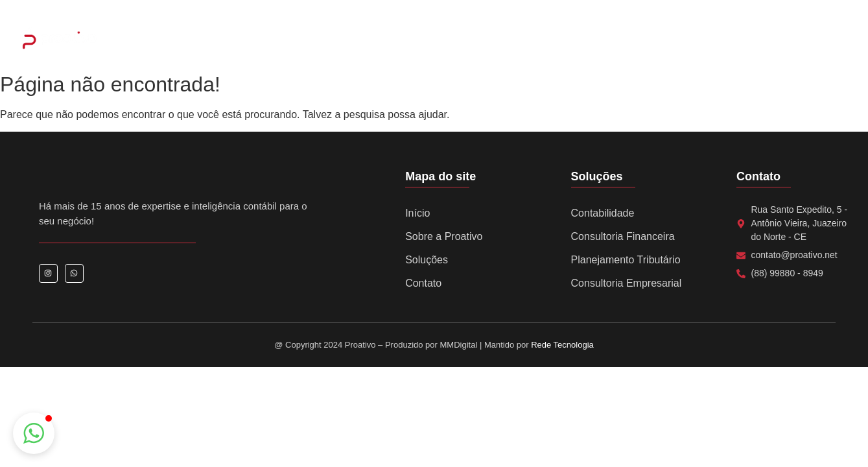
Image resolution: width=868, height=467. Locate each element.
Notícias (573, 39)
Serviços (455, 39)
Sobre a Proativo (376, 39)
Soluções (427, 260)
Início (417, 213)
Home (303, 39)
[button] (34, 433)
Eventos (515, 39)
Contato (631, 39)
